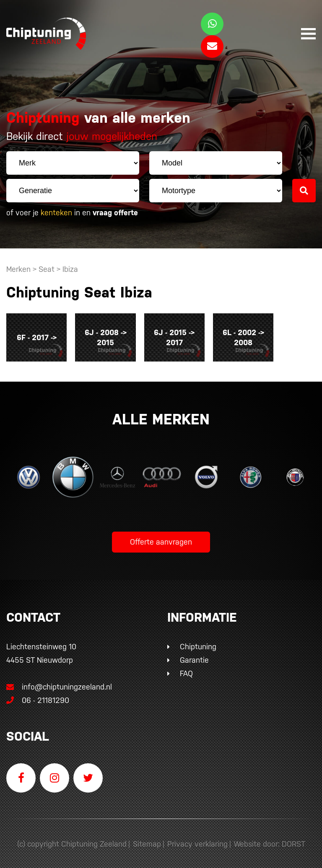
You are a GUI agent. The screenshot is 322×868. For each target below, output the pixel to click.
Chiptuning (198, 642)
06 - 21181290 (38, 696)
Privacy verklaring (197, 840)
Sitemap (147, 840)
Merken (18, 269)
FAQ (186, 669)
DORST (293, 840)
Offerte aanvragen (161, 538)
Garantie (194, 656)
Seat (47, 269)
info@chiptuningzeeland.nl (59, 683)
